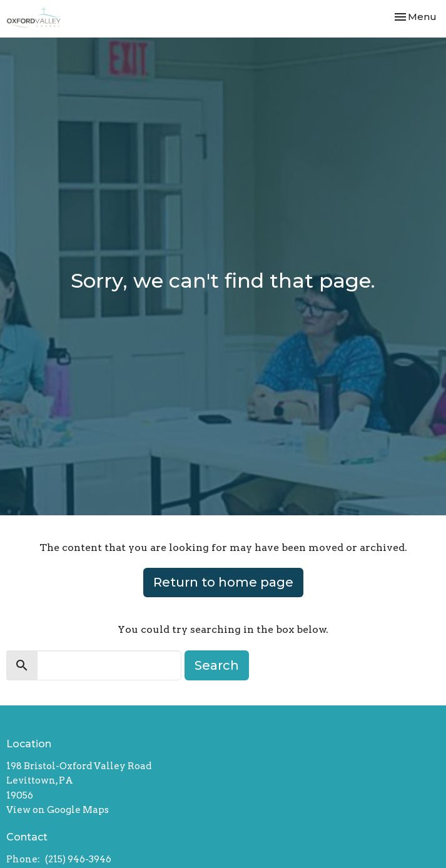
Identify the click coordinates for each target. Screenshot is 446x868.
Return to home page (223, 582)
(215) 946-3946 (78, 859)
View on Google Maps (58, 810)
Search (217, 665)
